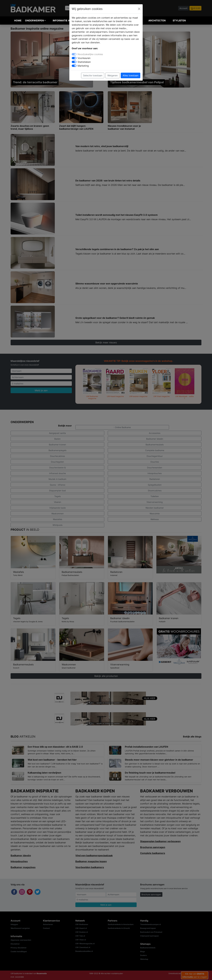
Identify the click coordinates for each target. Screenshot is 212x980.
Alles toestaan (131, 75)
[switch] (74, 58)
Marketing (83, 66)
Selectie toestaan (93, 75)
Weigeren (112, 75)
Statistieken (84, 62)
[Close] (139, 9)
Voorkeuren (84, 58)
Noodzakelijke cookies (90, 54)
